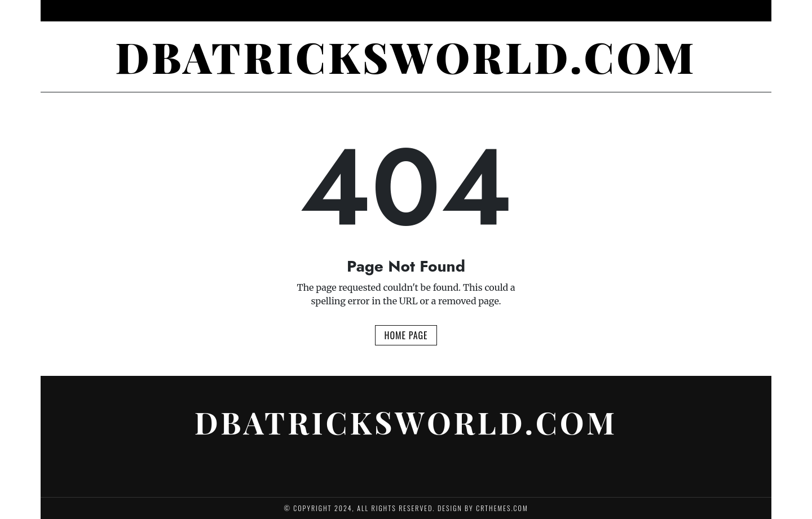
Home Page (406, 335)
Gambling (455, 11)
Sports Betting (517, 11)
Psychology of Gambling (313, 11)
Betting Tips (398, 11)
